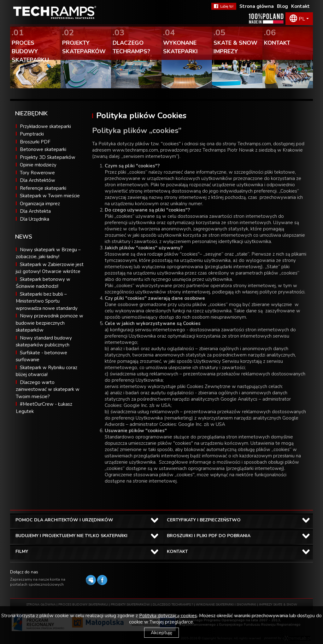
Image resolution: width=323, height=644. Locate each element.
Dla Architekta (35, 211)
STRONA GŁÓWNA (41, 605)
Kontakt (300, 6)
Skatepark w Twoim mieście (50, 196)
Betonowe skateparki (43, 149)
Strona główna (257, 6)
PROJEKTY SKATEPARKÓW (130, 605)
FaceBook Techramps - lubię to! (224, 6)
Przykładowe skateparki (45, 126)
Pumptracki (32, 134)
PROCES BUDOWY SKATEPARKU (83, 605)
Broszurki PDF (35, 142)
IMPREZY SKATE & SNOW (278, 605)
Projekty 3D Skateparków (48, 157)
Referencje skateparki (43, 188)
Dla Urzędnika (35, 219)
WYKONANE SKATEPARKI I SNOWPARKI (226, 605)
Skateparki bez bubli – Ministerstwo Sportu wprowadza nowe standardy (47, 301)
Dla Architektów (38, 180)
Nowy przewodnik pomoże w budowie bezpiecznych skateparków (50, 323)
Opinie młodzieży (38, 165)
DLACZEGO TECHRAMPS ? (173, 605)
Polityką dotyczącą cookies (168, 616)
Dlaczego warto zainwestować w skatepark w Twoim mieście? (48, 389)
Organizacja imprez (40, 204)
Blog (282, 6)
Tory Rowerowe (37, 173)
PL (302, 19)
